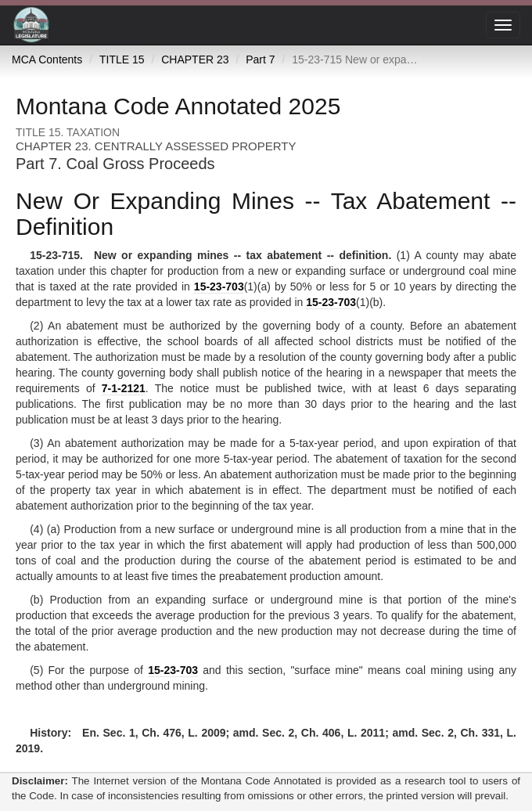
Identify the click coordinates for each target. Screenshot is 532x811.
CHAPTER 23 (195, 59)
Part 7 (260, 59)
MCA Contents (47, 59)
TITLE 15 (122, 59)
